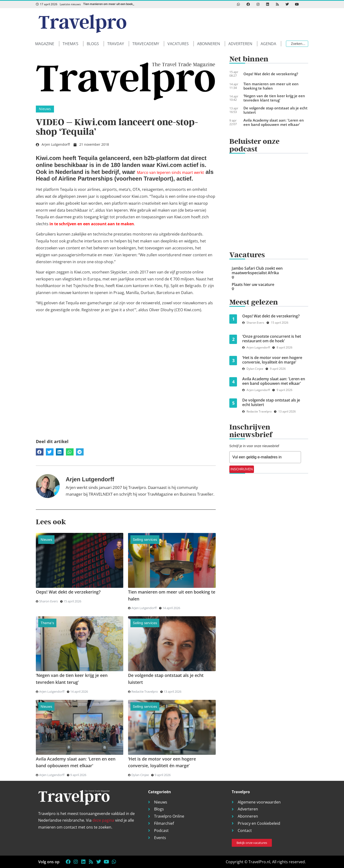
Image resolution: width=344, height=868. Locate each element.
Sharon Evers (48, 601)
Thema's (47, 623)
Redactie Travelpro (145, 691)
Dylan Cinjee (140, 775)
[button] (47, 44)
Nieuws (45, 109)
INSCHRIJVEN (242, 469)
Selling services (145, 539)
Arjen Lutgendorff (144, 608)
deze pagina (103, 820)
